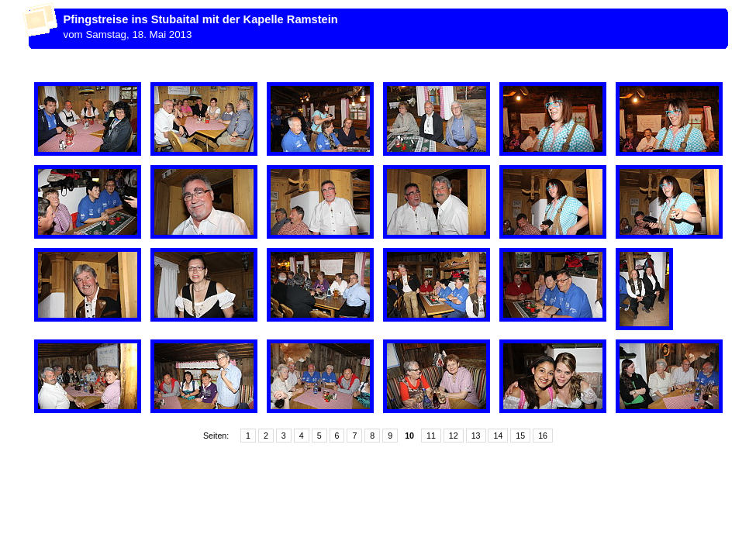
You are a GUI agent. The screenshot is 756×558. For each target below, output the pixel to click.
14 (498, 436)
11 (431, 436)
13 (476, 436)
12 (454, 436)
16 (543, 436)
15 (520, 436)
